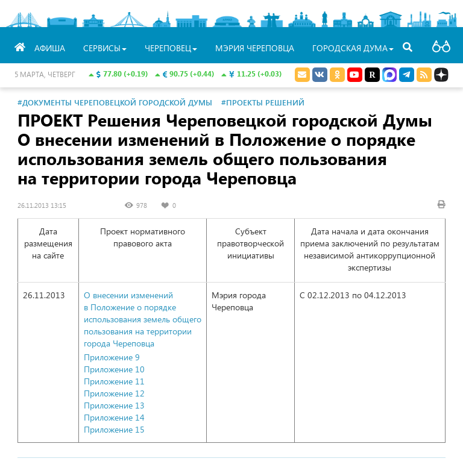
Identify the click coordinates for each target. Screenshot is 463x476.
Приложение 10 (114, 369)
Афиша (50, 48)
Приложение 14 (114, 417)
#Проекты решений (263, 102)
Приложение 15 (114, 429)
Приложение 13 (114, 405)
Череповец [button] (171, 48)
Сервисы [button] (105, 48)
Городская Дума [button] (353, 48)
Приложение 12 (114, 393)
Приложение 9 (112, 357)
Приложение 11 (114, 381)
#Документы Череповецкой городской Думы (115, 102)
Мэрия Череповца (255, 48)
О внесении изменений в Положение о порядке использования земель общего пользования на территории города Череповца (143, 319)
